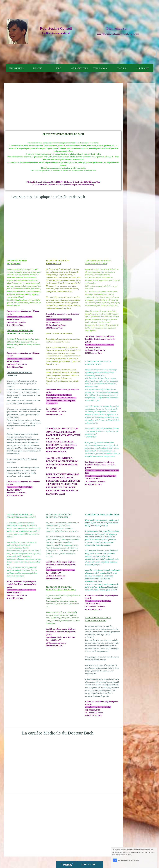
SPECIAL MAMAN (101, 68)
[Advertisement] (63, 108)
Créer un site (88, 864)
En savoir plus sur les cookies (128, 860)
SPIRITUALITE (143, 68)
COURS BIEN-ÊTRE (79, 68)
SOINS (58, 68)
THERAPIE (37, 68)
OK (115, 860)
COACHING (122, 68)
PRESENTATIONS (16, 68)
